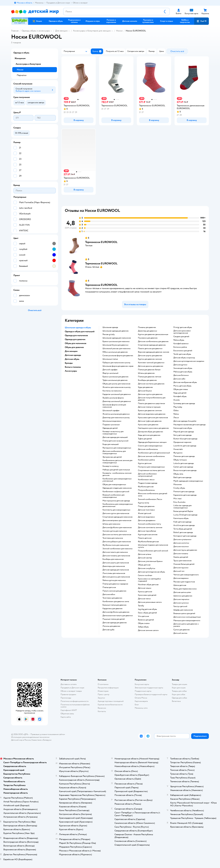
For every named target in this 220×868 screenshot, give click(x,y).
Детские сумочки (181, 603)
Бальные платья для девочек (115, 605)
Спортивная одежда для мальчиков (117, 517)
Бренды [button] (69, 363)
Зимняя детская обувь (183, 368)
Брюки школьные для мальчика (116, 341)
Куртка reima (143, 503)
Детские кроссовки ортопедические (182, 332)
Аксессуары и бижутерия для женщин (92, 31)
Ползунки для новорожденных (151, 467)
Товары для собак (179, 691)
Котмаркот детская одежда (185, 536)
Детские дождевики (147, 520)
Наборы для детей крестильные (116, 470)
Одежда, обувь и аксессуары (36, 31)
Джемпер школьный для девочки (117, 401)
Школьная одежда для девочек (116, 331)
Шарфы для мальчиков (183, 610)
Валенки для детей (146, 620)
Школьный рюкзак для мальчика (116, 349)
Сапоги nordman (145, 575)
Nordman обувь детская (148, 585)
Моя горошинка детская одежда (116, 501)
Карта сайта (66, 717)
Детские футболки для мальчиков (117, 528)
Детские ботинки (181, 375)
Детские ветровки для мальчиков (117, 520)
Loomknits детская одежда (185, 446)
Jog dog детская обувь (147, 609)
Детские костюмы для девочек (151, 384)
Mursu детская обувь (182, 386)
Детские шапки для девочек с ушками (186, 625)
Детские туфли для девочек (150, 421)
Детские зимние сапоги (148, 630)
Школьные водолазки (112, 421)
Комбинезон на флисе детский (116, 492)
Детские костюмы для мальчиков (117, 535)
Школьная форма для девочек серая (118, 366)
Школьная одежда (110, 327)
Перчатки (22, 75)
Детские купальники (182, 539)
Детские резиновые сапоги (150, 602)
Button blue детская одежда (185, 439)
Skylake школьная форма (113, 398)
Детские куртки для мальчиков (116, 513)
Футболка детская (146, 487)
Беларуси (47, 740)
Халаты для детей (181, 557)
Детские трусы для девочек (185, 550)
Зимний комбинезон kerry (149, 524)
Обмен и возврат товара (71, 691)
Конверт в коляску (111, 466)
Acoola (176, 400)
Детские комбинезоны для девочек (153, 341)
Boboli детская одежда (183, 532)
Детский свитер (145, 558)
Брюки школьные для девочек (116, 377)
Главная (15, 31)
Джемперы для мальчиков (114, 566)
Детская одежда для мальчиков (116, 570)
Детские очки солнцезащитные (187, 617)
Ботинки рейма (180, 347)
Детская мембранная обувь (185, 382)
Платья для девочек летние (150, 377)
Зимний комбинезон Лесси (150, 499)
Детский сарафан (110, 370)
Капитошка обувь (181, 518)
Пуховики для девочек (148, 338)
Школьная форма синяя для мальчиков (114, 406)
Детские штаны (145, 554)
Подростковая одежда (148, 483)
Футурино (178, 453)
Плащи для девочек (146, 506)
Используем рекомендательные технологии (30, 737)
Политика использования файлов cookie (75, 706)
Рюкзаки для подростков (184, 582)
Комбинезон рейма (146, 460)
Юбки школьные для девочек (115, 352)
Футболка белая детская (148, 542)
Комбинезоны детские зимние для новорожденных (117, 462)
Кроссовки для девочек (148, 425)
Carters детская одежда (183, 467)
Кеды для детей (180, 393)
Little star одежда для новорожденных (182, 507)
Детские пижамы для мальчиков (116, 556)
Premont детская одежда (184, 492)
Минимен (178, 485)
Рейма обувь (179, 340)
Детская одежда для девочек (115, 623)
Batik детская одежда (182, 477)
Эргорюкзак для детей (112, 457)
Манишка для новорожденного (187, 621)
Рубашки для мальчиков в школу (116, 363)
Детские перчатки (181, 599)
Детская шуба (108, 630)
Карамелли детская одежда (185, 495)
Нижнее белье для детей (184, 564)
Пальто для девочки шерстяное (151, 403)
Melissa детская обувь (183, 372)
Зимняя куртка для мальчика (115, 531)
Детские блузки (145, 391)
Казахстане (36, 740)
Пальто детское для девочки (150, 349)
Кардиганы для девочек (113, 609)
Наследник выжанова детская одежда (189, 425)
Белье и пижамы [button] (73, 367)
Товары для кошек (180, 684)
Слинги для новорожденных (150, 446)
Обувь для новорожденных (114, 485)
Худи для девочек (145, 387)
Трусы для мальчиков (182, 561)
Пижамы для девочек (147, 327)
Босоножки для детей (183, 351)
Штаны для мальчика (111, 524)
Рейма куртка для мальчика (114, 580)
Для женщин (61, 31)
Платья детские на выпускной (115, 441)
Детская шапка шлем (182, 592)
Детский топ (179, 571)
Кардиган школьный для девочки (117, 394)
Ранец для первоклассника (185, 589)
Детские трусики (181, 568)
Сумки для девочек (182, 630)
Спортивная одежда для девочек (152, 345)
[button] (202, 21)
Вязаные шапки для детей (184, 613)
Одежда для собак (179, 698)
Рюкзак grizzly (109, 334)
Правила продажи (68, 694)
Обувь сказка (144, 623)
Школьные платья (110, 359)
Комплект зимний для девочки (151, 363)
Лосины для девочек (111, 626)
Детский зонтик (180, 633)
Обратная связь (67, 714)
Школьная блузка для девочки (115, 345)
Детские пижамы (181, 554)
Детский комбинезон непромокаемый (147, 475)
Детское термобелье (147, 531)
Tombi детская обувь (182, 354)
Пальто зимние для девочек (114, 591)
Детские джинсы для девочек (151, 366)
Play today (178, 407)
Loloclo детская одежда (183, 463)
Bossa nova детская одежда (185, 470)
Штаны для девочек (146, 373)
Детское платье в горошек (149, 407)
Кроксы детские (145, 592)
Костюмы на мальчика (112, 391)
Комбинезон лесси (146, 480)
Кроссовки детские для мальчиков (153, 418)
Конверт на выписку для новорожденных (113, 433)
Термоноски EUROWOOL (101, 242)
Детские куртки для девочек (150, 394)
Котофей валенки (181, 344)
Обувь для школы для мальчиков (116, 384)
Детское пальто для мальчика (115, 552)
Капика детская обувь (183, 428)
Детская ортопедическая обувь (151, 572)
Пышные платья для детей (114, 619)
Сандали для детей (181, 337)
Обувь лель (178, 474)
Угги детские (143, 616)
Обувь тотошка (180, 460)
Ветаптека (176, 701)
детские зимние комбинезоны (151, 456)
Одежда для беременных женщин (152, 442)
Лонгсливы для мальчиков (114, 573)
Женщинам (20, 58)
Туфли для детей (145, 439)
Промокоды (66, 698)
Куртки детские (145, 463)
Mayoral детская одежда (184, 432)
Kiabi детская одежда (182, 522)
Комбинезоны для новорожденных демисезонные (118, 505)
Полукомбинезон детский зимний (153, 551)
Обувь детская (144, 565)
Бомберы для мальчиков (113, 559)
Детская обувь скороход (184, 358)
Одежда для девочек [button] (75, 339)
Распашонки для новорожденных (117, 448)
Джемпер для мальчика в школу (116, 418)
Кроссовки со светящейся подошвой (149, 580)
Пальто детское (145, 538)
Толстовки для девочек (112, 598)
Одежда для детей (110, 428)
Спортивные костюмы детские (151, 470)
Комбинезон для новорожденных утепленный (117, 480)
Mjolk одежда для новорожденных (188, 481)
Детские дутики (180, 365)
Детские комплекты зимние (150, 528)
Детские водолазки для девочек (152, 414)
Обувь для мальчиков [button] (76, 343)
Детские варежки (181, 578)
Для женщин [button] (71, 351)
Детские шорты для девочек (150, 356)
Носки (119, 31)
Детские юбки (109, 594)
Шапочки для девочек (183, 596)
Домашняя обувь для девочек (151, 432)
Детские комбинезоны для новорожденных (114, 452)
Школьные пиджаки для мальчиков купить (153, 546)
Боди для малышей (111, 444)
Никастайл (178, 449)
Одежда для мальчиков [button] (76, 335)
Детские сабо (179, 379)
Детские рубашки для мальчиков (117, 542)
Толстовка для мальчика (113, 538)
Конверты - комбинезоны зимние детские (117, 474)
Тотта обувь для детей (183, 529)
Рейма (176, 414)
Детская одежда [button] (73, 355)
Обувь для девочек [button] (74, 347)
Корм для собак (179, 694)
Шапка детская (180, 585)
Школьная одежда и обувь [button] (78, 328)
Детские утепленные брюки (150, 561)
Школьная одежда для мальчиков (117, 338)
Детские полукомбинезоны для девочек (152, 399)
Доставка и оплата (68, 684)
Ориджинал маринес (182, 442)
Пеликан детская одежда (184, 456)
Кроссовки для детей (147, 595)
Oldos (176, 411)
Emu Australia (179, 502)
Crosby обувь (179, 488)
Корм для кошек (179, 688)
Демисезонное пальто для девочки (118, 616)
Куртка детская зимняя (148, 535)
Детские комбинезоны (148, 449)
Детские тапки (144, 599)
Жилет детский (145, 513)
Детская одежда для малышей (115, 437)
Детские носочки (181, 547)
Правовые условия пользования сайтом (48, 734)
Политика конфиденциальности (75, 701)
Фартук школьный (110, 373)
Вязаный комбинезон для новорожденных (113, 496)
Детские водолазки (146, 517)
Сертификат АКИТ (69, 710)
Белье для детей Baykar (183, 511)
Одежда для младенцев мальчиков (117, 488)
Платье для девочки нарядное (115, 584)
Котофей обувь (180, 396)
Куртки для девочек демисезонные (153, 334)
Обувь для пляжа (181, 389)
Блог (137, 705)
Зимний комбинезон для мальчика (117, 549)
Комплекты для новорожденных (116, 510)
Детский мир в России (21, 740)
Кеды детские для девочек (149, 435)
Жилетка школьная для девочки (116, 414)
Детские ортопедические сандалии (189, 361)
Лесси (176, 418)
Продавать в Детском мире (72, 688)
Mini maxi (178, 499)
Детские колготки (181, 543)
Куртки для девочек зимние (150, 359)
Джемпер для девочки (147, 331)
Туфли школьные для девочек (115, 380)
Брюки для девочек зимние (150, 411)
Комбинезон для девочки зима (116, 601)
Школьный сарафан (111, 411)
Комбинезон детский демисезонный (154, 453)
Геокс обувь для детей (147, 613)
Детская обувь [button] (72, 359)
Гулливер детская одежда (184, 403)
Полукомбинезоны (146, 490)
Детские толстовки (146, 510)
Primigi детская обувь (183, 327)
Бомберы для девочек (147, 380)
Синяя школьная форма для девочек (118, 356)
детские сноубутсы (147, 568)
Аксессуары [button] (71, 371)
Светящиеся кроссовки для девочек (153, 428)
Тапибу (141, 606)
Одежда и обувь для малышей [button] (80, 331)
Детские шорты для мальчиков (116, 563)
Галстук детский (180, 606)
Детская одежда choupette (185, 421)
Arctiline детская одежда (184, 525)
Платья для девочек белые (149, 370)
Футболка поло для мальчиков (116, 545)
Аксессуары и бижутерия (28, 64)
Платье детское (109, 587)
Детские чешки (145, 588)
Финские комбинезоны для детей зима (153, 495)
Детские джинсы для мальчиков (116, 577)
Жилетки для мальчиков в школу (117, 387)
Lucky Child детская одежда (185, 515)
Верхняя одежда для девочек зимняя (153, 352)
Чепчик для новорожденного (186, 575)
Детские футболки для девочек (116, 612)
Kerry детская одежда (182, 435)
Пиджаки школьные (111, 425)
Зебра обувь (143, 627)
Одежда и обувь (21, 53)
